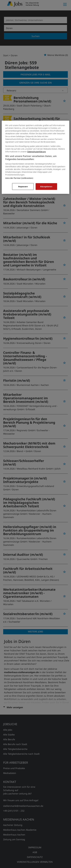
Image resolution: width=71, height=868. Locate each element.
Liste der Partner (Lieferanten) (19, 178)
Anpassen (23, 187)
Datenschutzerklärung (37, 151)
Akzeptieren (46, 187)
